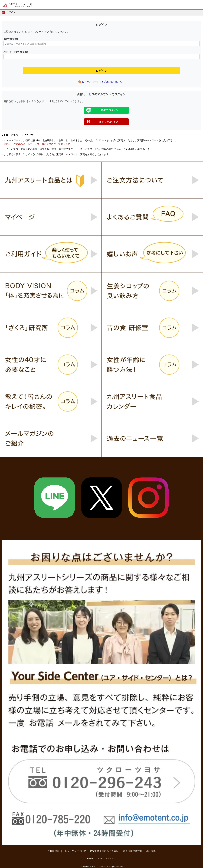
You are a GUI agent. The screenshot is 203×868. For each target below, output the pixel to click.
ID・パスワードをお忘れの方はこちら (103, 82)
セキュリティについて (74, 851)
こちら (118, 149)
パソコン (113, 859)
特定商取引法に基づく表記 (105, 851)
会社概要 (151, 851)
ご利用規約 (53, 851)
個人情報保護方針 (133, 851)
